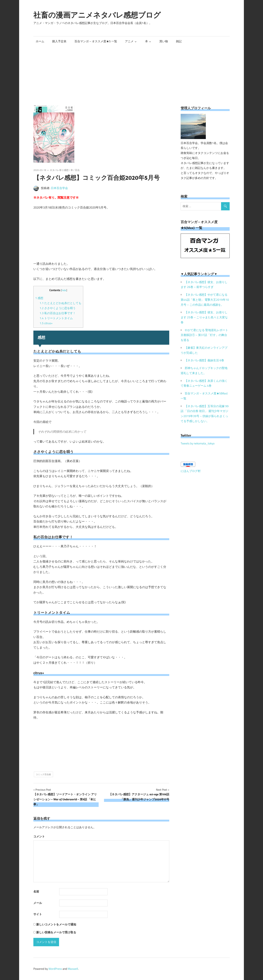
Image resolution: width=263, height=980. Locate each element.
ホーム (40, 41)
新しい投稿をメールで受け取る (56, 932)
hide (64, 290)
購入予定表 (59, 41)
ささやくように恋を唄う (58, 308)
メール (38, 903)
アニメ (129, 41)
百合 (77, 170)
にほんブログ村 (191, 471)
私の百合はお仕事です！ (58, 313)
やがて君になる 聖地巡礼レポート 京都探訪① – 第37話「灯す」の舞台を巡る (204, 335)
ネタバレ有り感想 (59, 170)
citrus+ (46, 323)
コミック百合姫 (43, 774)
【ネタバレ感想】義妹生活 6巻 (204, 360)
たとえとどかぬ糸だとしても (60, 303)
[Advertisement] (131, 71)
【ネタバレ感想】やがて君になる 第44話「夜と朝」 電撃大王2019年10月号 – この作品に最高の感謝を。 (205, 300)
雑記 (179, 41)
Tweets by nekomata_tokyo (198, 443)
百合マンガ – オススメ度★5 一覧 (96, 41)
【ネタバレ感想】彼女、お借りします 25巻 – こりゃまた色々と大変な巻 (204, 317)
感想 (39, 298)
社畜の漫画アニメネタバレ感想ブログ (97, 15)
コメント (39, 836)
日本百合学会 (59, 188)
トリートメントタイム (56, 318)
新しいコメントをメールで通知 (56, 924)
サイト (38, 914)
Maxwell (73, 969)
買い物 (164, 41)
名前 (36, 892)
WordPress (55, 969)
